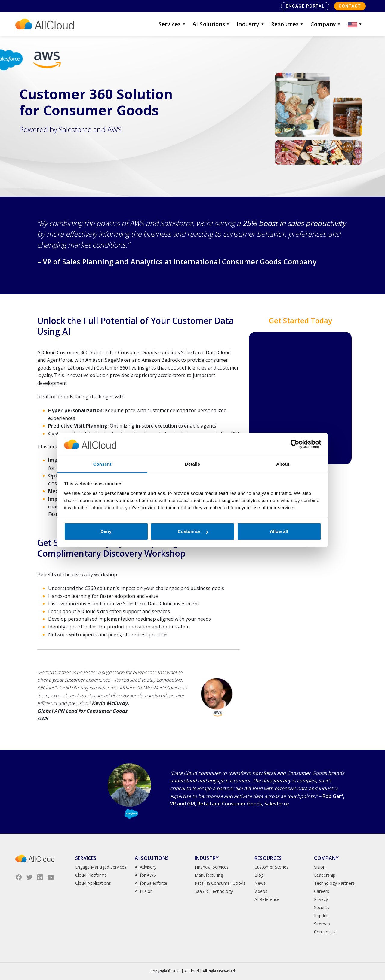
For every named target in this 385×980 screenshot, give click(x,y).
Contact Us (325, 932)
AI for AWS (145, 875)
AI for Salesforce (151, 883)
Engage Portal (305, 6)
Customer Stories (271, 867)
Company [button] (326, 24)
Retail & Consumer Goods (220, 883)
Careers (322, 891)
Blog (259, 875)
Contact (350, 6)
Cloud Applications (93, 883)
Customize (193, 531)
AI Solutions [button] (212, 24)
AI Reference (267, 899)
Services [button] (172, 24)
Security (322, 907)
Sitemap (322, 924)
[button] (355, 24)
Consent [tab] (102, 464)
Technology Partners (334, 883)
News (260, 883)
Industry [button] (251, 24)
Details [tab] (192, 464)
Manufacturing (209, 875)
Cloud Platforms (91, 875)
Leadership (325, 875)
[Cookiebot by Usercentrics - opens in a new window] (295, 444)
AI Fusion (144, 891)
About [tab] (283, 464)
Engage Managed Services (101, 867)
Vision (320, 867)
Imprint (321, 916)
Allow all (279, 531)
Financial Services (212, 867)
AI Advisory (146, 867)
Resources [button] (288, 24)
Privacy (321, 899)
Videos (261, 891)
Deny (106, 531)
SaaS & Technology (214, 891)
